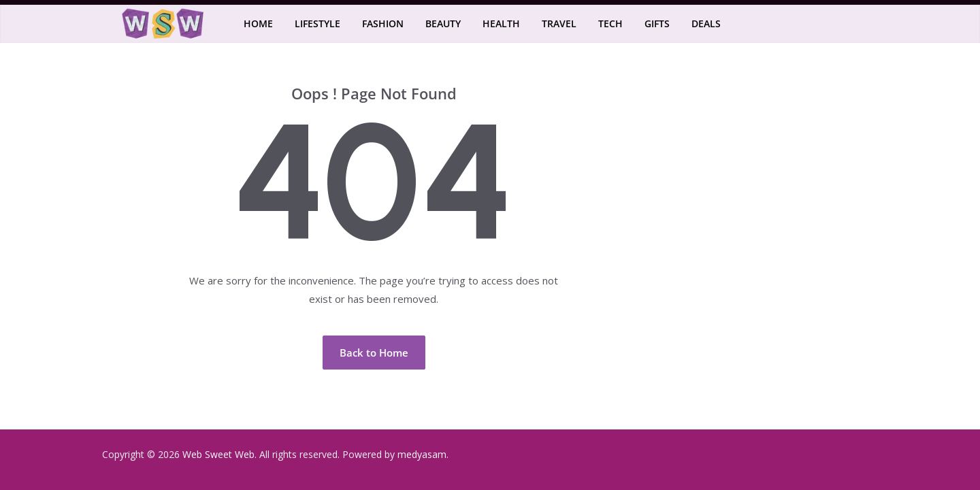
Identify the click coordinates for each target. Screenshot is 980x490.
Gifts (657, 23)
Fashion (383, 23)
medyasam (422, 454)
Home (258, 23)
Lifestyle (317, 23)
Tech (610, 23)
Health (501, 23)
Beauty (443, 23)
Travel (559, 23)
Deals (706, 23)
